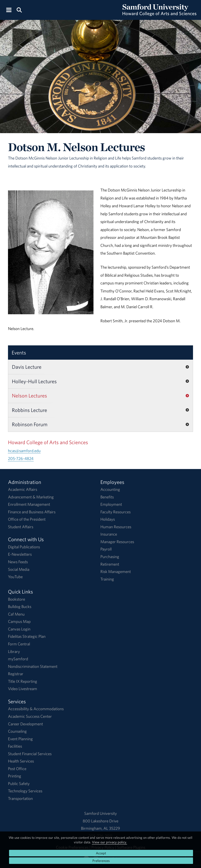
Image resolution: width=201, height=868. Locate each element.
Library (14, 651)
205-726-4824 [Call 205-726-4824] (21, 458)
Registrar (16, 674)
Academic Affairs (23, 489)
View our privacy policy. (109, 842)
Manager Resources (117, 542)
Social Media (19, 569)
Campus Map (19, 621)
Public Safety (19, 783)
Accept (101, 853)
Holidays (108, 519)
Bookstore (17, 599)
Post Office (17, 769)
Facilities (15, 746)
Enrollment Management (29, 504)
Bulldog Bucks (20, 606)
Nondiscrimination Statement (33, 666)
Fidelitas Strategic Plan (27, 636)
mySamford (18, 659)
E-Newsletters (20, 554)
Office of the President (27, 519)
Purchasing (110, 557)
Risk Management (116, 571)
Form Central (19, 644)
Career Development (25, 724)
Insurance (109, 534)
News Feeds (18, 562)
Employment (111, 504)
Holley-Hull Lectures (34, 381)
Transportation (20, 798)
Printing (15, 776)
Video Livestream (23, 689)
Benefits (107, 497)
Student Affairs (21, 527)
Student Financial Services (30, 754)
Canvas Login (19, 629)
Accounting (110, 489)
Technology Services (25, 791)
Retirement (110, 564)
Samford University (100, 813)
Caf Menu (16, 614)
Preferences (101, 861)
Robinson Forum (30, 424)
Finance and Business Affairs (32, 512)
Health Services (21, 761)
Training (107, 579)
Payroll (106, 549)
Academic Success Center (30, 716)
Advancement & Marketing (31, 497)
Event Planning (20, 739)
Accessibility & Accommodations (36, 709)
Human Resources (116, 527)
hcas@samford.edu (24, 451)
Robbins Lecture (29, 410)
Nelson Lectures (29, 396)
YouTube (15, 577)
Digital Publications (24, 547)
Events (19, 353)
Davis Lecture (27, 367)
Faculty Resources (116, 512)
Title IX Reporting (23, 681)
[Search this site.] (19, 10)
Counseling (17, 731)
